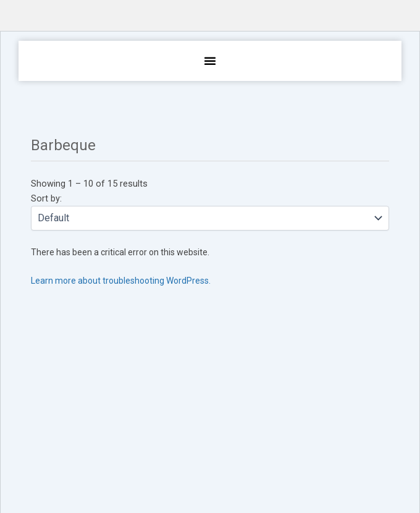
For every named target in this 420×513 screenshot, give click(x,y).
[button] (210, 61)
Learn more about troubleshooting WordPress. (121, 281)
